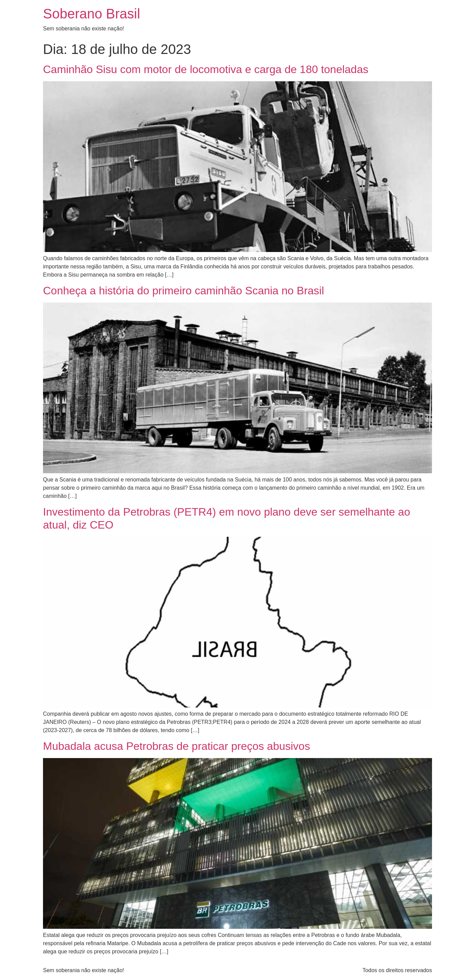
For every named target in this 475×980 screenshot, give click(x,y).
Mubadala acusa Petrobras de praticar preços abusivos (177, 746)
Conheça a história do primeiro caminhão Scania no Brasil (184, 291)
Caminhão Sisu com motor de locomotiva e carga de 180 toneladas (206, 69)
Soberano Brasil (92, 14)
